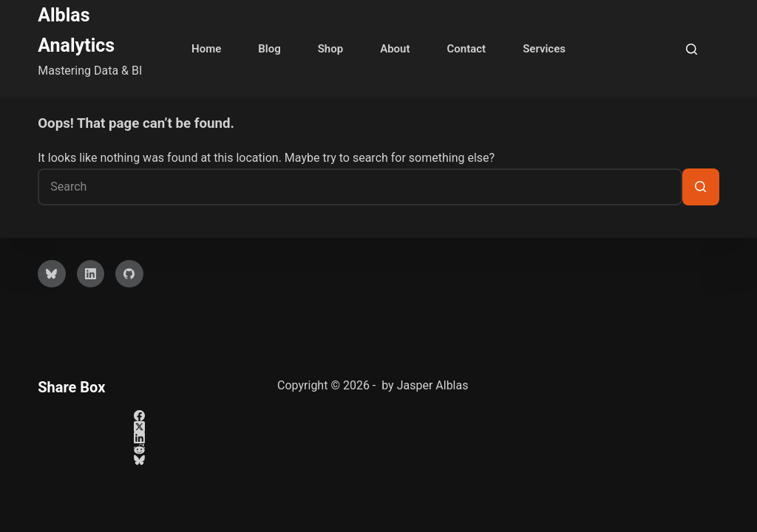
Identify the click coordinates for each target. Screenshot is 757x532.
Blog (269, 49)
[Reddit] (139, 449)
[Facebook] (139, 416)
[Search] (692, 49)
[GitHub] (129, 274)
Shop (330, 49)
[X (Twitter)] (139, 427)
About (395, 49)
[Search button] (701, 187)
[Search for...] (360, 187)
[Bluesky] (52, 274)
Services (544, 49)
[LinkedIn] (91, 274)
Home (206, 49)
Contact (467, 49)
